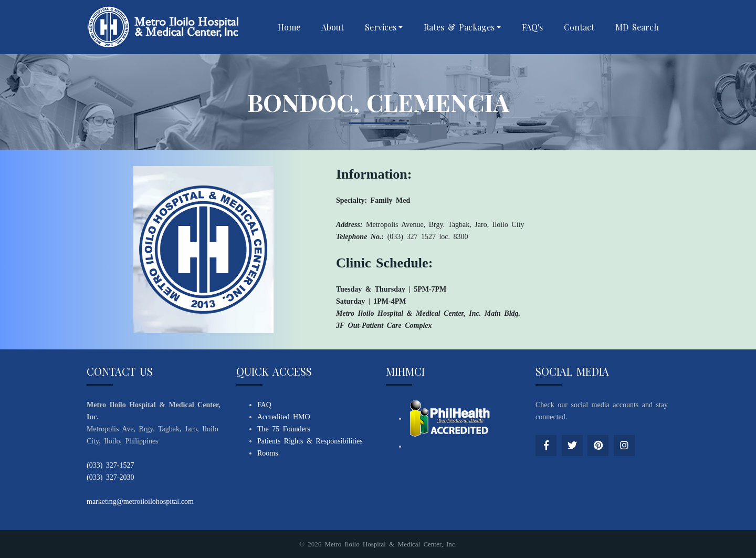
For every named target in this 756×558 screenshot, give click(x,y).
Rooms (268, 453)
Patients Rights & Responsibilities (310, 441)
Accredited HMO (284, 417)
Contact (579, 27)
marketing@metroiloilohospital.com (140, 502)
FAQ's (532, 27)
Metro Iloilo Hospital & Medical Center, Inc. (390, 544)
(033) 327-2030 (111, 477)
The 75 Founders (284, 429)
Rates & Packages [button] (459, 27)
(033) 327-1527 (111, 465)
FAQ (264, 405)
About (333, 27)
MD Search (637, 27)
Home (289, 27)
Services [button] (381, 27)
